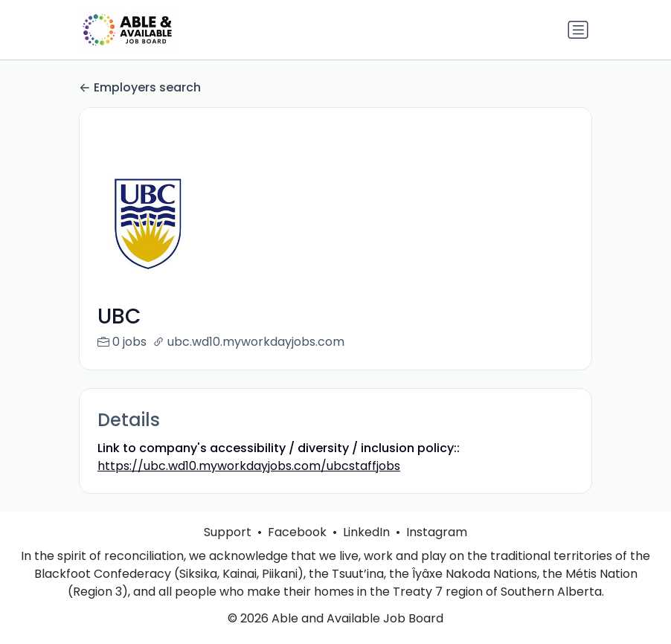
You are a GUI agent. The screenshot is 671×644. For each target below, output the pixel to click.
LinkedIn (366, 550)
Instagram (437, 550)
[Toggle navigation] (578, 30)
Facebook (297, 550)
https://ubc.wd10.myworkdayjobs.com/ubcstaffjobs (249, 466)
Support (228, 550)
